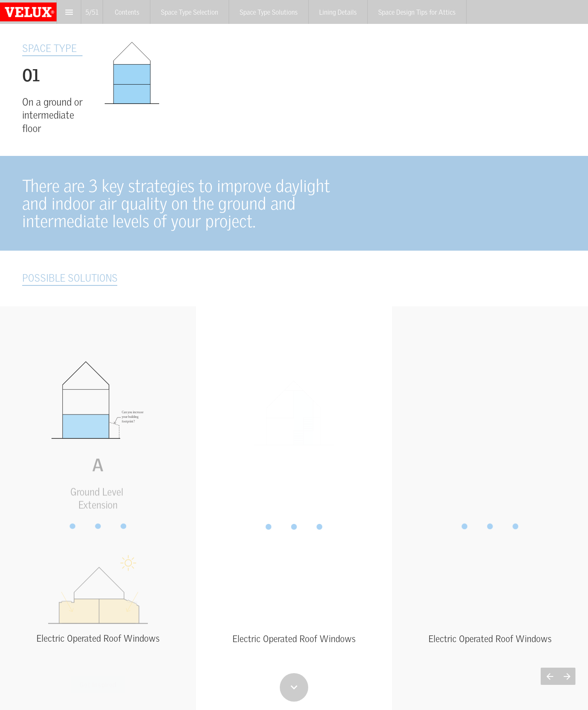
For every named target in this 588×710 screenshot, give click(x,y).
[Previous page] (549, 676)
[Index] (69, 12)
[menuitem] (127, 12)
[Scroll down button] (294, 687)
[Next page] (567, 676)
